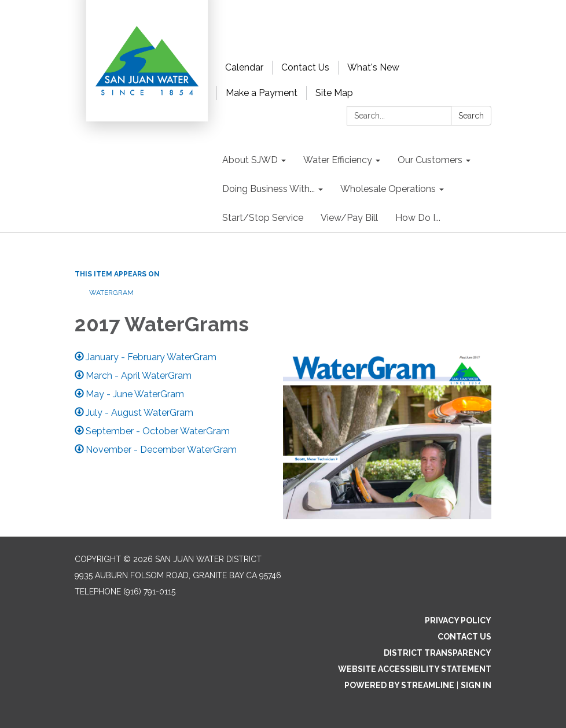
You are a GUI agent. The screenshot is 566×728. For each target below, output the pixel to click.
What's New (373, 67)
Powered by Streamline (399, 685)
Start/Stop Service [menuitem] (263, 218)
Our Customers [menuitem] (430, 160)
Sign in (476, 685)
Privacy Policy (458, 620)
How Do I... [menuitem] (418, 218)
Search (471, 116)
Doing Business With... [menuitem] (269, 189)
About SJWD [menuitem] (250, 160)
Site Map (334, 93)
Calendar (244, 67)
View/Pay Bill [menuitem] (349, 218)
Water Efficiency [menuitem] (338, 160)
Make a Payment (262, 93)
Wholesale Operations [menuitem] (388, 189)
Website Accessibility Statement (415, 669)
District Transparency (438, 653)
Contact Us (305, 67)
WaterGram (111, 293)
